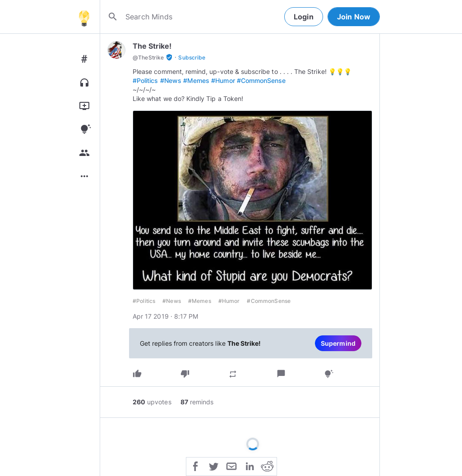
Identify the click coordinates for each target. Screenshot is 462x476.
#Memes (196, 80)
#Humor (223, 80)
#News (171, 80)
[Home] (84, 17)
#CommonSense (261, 80)
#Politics (146, 80)
